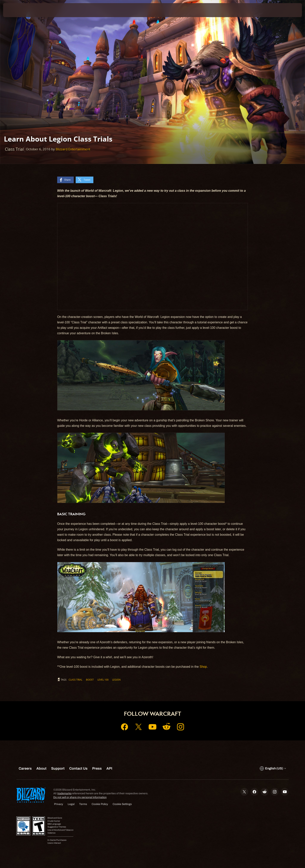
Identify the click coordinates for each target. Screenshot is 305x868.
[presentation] (18, 10)
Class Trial (75, 680)
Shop (203, 667)
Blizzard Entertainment (73, 149)
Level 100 (103, 680)
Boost (90, 680)
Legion (116, 680)
